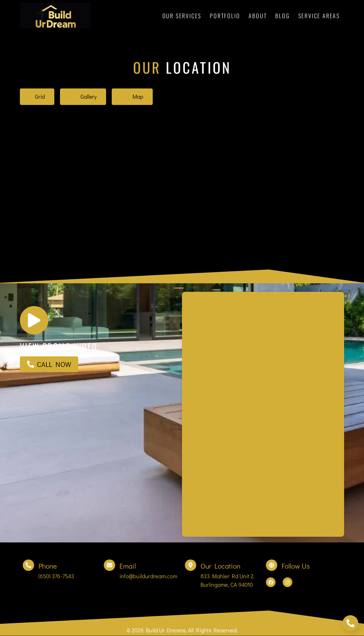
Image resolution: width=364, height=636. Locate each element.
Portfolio (225, 16)
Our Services (182, 16)
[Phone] (28, 566)
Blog (282, 16)
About (258, 16)
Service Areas (319, 16)
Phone (48, 566)
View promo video (59, 347)
